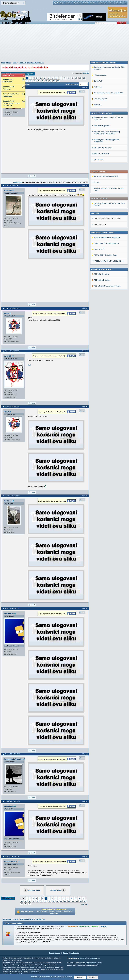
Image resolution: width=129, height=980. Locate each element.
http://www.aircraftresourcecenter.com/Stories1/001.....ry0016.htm (51, 365)
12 (45, 78)
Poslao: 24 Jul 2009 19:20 (12, 351)
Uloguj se (68, 3)
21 (80, 78)
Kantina (86, 3)
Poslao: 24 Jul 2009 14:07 (12, 185)
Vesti (81, 958)
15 (56, 78)
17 (64, 78)
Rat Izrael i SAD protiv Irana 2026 (106, 106)
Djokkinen (8, 501)
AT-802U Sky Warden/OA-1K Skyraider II (109, 190)
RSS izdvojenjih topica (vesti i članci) (107, 215)
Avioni (15, 63)
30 (30, 81)
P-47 (8, 81)
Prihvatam (80, 977)
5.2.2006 (86, 73)
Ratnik (6, 313)
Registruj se (77, 3)
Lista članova (102, 3)
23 (41, 901)
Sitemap (65, 953)
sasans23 (7, 356)
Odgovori (30, 74)
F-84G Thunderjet (9, 88)
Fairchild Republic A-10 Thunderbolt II (31, 63)
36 (54, 81)
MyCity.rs (86, 958)
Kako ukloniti (98, 321)
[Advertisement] (64, 44)
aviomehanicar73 (10, 861)
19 (72, 78)
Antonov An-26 (99, 178)
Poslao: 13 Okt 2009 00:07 (12, 801)
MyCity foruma (35, 972)
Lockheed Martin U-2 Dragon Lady (106, 173)
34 (46, 81)
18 (68, 78)
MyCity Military (59, 3)
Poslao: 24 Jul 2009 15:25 (12, 308)
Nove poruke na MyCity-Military (104, 224)
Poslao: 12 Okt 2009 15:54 (12, 754)
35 (50, 81)
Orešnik (97, 112)
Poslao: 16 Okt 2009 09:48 (12, 856)
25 (49, 901)
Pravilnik (93, 3)
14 (53, 78)
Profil (33, 176)
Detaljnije (104, 926)
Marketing (123, 3)
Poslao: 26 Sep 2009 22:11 (13, 496)
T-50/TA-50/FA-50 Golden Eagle (105, 184)
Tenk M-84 (98, 248)
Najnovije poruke (55, 953)
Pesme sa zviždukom (101, 315)
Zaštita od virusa (95, 958)
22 (84, 78)
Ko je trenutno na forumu (14, 923)
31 (34, 81)
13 (49, 78)
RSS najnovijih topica (101, 203)
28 (61, 901)
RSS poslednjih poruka (102, 209)
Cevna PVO (98, 242)
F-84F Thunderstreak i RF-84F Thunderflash (11, 103)
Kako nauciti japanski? (102, 287)
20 (76, 78)
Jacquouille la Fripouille (13, 759)
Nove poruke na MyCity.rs (101, 274)
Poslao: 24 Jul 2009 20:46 (12, 407)
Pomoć (116, 3)
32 (38, 81)
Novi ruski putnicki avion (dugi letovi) (107, 167)
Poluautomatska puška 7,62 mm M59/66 (108, 254)
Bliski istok (98, 266)
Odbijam (92, 977)
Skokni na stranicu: (72, 84)
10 (37, 78)
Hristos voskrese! (100, 236)
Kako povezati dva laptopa (103, 309)
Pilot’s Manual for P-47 (11, 95)
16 (60, 78)
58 (58, 81)
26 (53, 901)
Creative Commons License (93, 963)
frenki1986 (8, 190)
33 (42, 81)
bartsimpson (9, 614)
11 (41, 78)
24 (45, 901)
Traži (110, 3)
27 (57, 901)
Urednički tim (75, 953)
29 (27, 81)
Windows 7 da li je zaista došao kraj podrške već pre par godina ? (107, 294)
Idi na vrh (86, 905)
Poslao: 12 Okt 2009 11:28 (12, 608)
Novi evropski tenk (100, 260)
